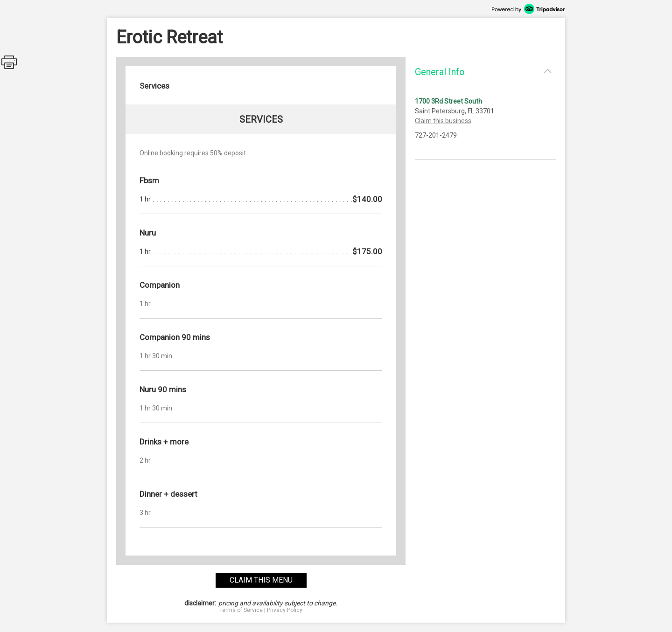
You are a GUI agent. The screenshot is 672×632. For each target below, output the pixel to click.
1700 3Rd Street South (448, 101)
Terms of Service (241, 610)
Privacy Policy (285, 610)
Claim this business (443, 121)
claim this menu (261, 580)
